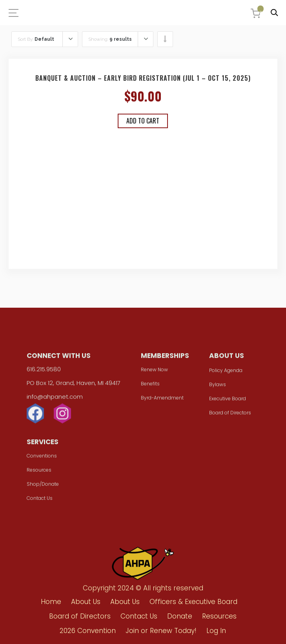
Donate (180, 616)
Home (51, 602)
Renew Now (154, 372)
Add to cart (143, 121)
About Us (86, 602)
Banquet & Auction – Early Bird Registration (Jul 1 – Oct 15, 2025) (143, 78)
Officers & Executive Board (193, 602)
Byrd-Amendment (162, 400)
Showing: (110, 39)
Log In (216, 631)
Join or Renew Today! (161, 631)
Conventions (42, 458)
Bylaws (218, 387)
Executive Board (228, 401)
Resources (39, 472)
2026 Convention (88, 631)
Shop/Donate (43, 486)
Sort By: (36, 39)
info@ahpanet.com (55, 399)
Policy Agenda (226, 373)
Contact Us (40, 500)
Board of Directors (230, 415)
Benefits (150, 386)
